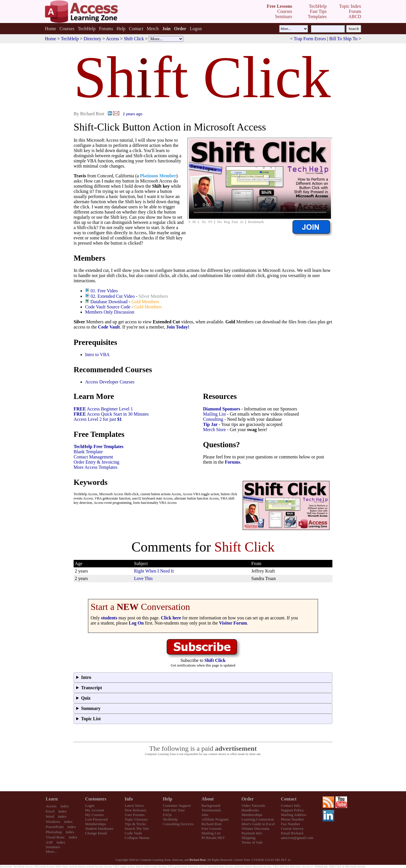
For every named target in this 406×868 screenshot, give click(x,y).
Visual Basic (55, 837)
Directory (92, 39)
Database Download (109, 302)
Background (211, 805)
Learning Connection (258, 819)
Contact (136, 29)
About (208, 799)
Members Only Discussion (110, 312)
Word (50, 816)
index (65, 806)
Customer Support (177, 805)
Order (248, 799)
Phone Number (292, 819)
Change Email (96, 833)
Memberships (96, 824)
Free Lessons (212, 828)
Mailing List (215, 414)
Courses (67, 29)
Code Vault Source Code (108, 307)
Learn (52, 799)
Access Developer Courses (110, 382)
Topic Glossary (136, 819)
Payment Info (252, 833)
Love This (143, 578)
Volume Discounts (256, 828)
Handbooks (250, 810)
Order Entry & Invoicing (96, 462)
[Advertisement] (203, 774)
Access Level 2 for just (98, 419)
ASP (49, 842)
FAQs (167, 815)
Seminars (53, 847)
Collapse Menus (137, 838)
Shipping (248, 838)
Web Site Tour (174, 810)
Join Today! (178, 327)
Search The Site (137, 828)
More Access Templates (95, 467)
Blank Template (88, 452)
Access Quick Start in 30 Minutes (111, 414)
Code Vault (109, 327)
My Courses (94, 815)
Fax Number (291, 824)
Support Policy (292, 810)
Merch (153, 29)
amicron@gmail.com (297, 838)
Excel (50, 811)
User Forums (135, 815)
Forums (106, 29)
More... (51, 851)
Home (50, 29)
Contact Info (291, 805)
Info (129, 799)
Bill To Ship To (343, 39)
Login (90, 805)
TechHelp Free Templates (98, 447)
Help (121, 29)
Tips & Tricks (135, 824)
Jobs (205, 815)
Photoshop (54, 832)
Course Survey (292, 828)
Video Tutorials (253, 805)
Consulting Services (178, 824)
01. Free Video (104, 291)
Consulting (213, 419)
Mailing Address (294, 815)
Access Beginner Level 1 (103, 409)
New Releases (136, 810)
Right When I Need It (154, 571)
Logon (196, 29)
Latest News (134, 805)
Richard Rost (212, 824)
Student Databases (99, 828)
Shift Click (134, 39)
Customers (96, 799)
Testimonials (211, 810)
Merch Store (215, 430)
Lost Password (96, 819)
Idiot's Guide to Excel (258, 824)
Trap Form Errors (310, 39)
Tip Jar (210, 424)
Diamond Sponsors (222, 409)
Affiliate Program (215, 819)
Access (112, 39)
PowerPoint (55, 827)
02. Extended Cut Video (113, 296)
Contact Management (93, 457)
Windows (53, 822)
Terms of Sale (252, 842)
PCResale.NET (213, 838)
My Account (95, 810)
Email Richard (292, 833)
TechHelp (87, 29)
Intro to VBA (97, 355)
